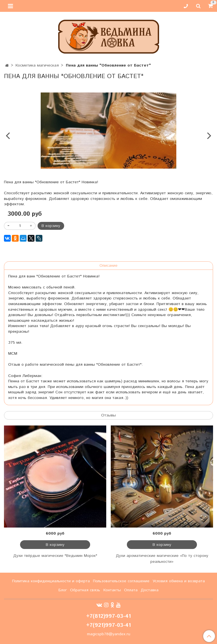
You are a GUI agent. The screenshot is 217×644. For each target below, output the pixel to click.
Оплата (131, 590)
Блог (63, 590)
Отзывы (108, 415)
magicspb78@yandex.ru (109, 634)
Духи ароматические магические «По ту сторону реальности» (162, 559)
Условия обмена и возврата (179, 581)
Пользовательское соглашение (121, 581)
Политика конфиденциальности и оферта (51, 581)
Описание (108, 266)
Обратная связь (85, 590)
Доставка (150, 590)
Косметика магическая (37, 65)
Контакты (112, 590)
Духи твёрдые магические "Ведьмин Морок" (55, 556)
